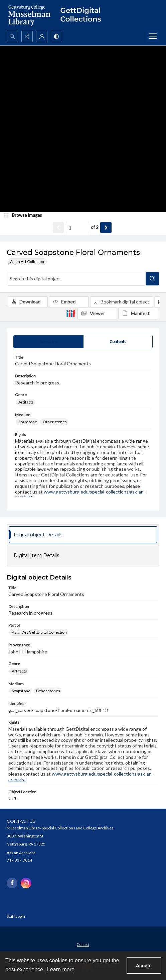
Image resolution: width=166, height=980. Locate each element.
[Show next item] (106, 228)
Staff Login (16, 916)
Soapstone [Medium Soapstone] (28, 422)
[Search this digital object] (76, 279)
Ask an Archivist (21, 853)
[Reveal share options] (27, 36)
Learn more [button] (61, 969)
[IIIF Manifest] (138, 314)
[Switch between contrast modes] (56, 36)
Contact (83, 945)
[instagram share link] (26, 883)
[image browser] (25, 215)
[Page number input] (77, 228)
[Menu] (153, 36)
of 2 (95, 227)
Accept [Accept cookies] (144, 966)
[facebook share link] (12, 883)
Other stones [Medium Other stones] (55, 422)
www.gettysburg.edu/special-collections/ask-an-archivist (80, 495)
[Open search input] (12, 36)
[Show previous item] (58, 228)
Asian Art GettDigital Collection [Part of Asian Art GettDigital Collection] (39, 632)
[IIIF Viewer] (97, 314)
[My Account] (42, 36)
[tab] (48, 342)
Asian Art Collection (28, 261)
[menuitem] (83, 944)
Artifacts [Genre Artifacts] (26, 402)
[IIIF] (71, 313)
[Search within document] (152, 279)
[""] (83, 15)
